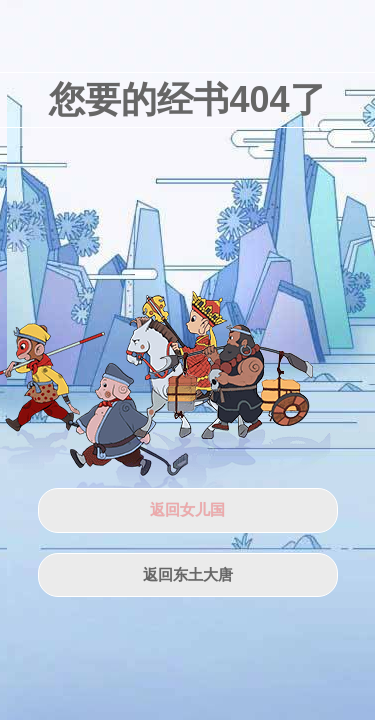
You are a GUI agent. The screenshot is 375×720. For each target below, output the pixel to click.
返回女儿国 (187, 510)
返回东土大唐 (188, 575)
